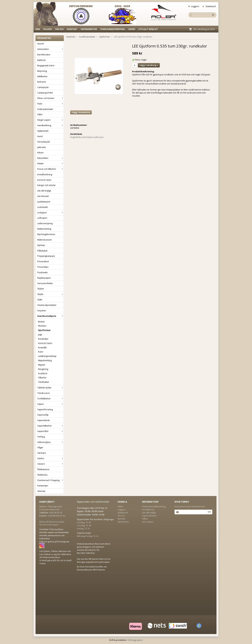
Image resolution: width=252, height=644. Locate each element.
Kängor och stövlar (46, 185)
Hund (40, 136)
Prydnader (43, 272)
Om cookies (148, 522)
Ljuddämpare (44, 202)
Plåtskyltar (42, 251)
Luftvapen (42, 218)
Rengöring (43, 369)
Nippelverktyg (45, 360)
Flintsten (42, 326)
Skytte (50, 294)
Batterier (42, 60)
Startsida (71, 37)
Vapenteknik (43, 420)
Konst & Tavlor (44, 180)
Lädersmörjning (45, 223)
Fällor (40, 114)
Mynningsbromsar (46, 234)
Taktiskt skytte (50, 388)
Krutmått (42, 347)
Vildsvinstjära (50, 442)
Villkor (47, 29)
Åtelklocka (42, 475)
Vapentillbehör (50, 426)
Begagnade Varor (46, 65)
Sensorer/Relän (45, 283)
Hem (38, 29)
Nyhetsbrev (123, 522)
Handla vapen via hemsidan (54, 532)
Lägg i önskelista (81, 112)
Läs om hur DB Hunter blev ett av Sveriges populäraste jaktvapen (94, 561)
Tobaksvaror (44, 393)
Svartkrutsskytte (50, 316)
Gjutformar (44, 330)
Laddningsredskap (47, 356)
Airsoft (40, 44)
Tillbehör (42, 378)
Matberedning (44, 229)
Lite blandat (43, 196)
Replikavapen (44, 278)
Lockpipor (50, 213)
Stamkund (209, 6)
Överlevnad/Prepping (113, 29)
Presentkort (43, 261)
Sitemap (41, 491)
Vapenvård (50, 431)
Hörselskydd (43, 142)
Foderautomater (45, 109)
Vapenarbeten (89, 29)
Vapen (132, 29)
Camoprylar (43, 87)
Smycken (42, 310)
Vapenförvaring (45, 409)
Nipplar (42, 365)
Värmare (42, 453)
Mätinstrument (44, 240)
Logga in (194, 6)
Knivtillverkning (45, 174)
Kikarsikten (50, 158)
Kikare (40, 153)
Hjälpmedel (43, 131)
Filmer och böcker (50, 98)
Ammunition (50, 49)
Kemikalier (43, 339)
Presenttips (43, 267)
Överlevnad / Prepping (50, 480)
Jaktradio (42, 147)
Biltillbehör (42, 76)
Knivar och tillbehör (50, 169)
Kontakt (72, 29)
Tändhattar (44, 382)
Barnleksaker (44, 55)
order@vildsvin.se (56, 516)
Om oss (59, 29)
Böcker (41, 322)
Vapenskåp (43, 415)
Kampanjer (43, 486)
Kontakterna (148, 510)
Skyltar (41, 289)
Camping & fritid (45, 93)
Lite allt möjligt (148, 29)
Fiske (50, 104)
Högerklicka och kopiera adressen (87, 137)
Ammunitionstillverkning (154, 506)
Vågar (40, 447)
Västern (50, 464)
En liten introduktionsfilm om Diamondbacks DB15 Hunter (92, 568)
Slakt (40, 300)
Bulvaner (42, 82)
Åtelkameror (43, 469)
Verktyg (41, 437)
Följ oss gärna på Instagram (54, 542)
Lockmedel (43, 207)
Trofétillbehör (50, 398)
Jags (40, 334)
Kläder (50, 163)
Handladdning (50, 125)
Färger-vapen (50, 120)
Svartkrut (43, 373)
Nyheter (41, 245)
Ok (209, 512)
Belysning (42, 71)
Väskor (50, 458)
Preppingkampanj (46, 256)
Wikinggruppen (135, 640)
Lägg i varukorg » (149, 65)
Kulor (41, 352)
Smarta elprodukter (47, 305)
